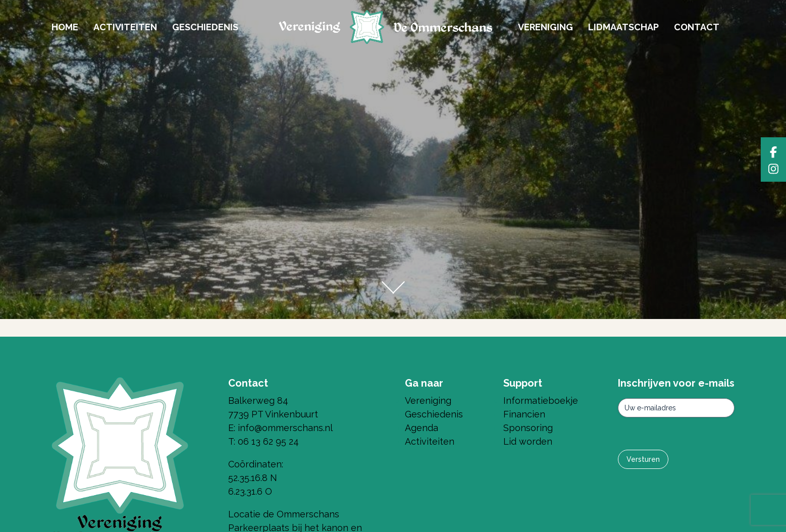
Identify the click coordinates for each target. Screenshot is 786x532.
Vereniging (545, 27)
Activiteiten (125, 27)
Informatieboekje (541, 401)
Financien (524, 414)
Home (65, 27)
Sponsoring (528, 428)
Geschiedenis (205, 27)
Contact (697, 27)
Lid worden (528, 441)
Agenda (422, 428)
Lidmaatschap (623, 27)
